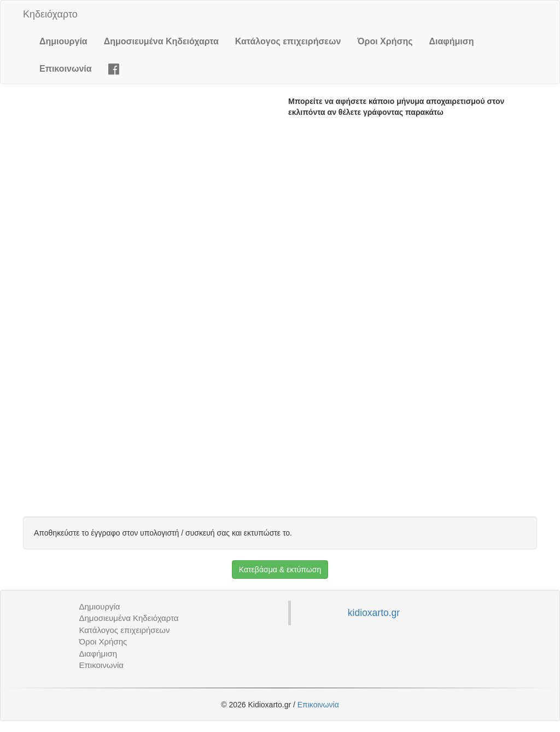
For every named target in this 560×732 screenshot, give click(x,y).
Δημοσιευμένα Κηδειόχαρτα (161, 41)
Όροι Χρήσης (385, 41)
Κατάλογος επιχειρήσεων (288, 41)
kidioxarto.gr (374, 613)
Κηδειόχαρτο (50, 14)
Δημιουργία (63, 41)
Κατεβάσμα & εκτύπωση (280, 570)
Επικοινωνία (66, 69)
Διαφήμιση (452, 41)
